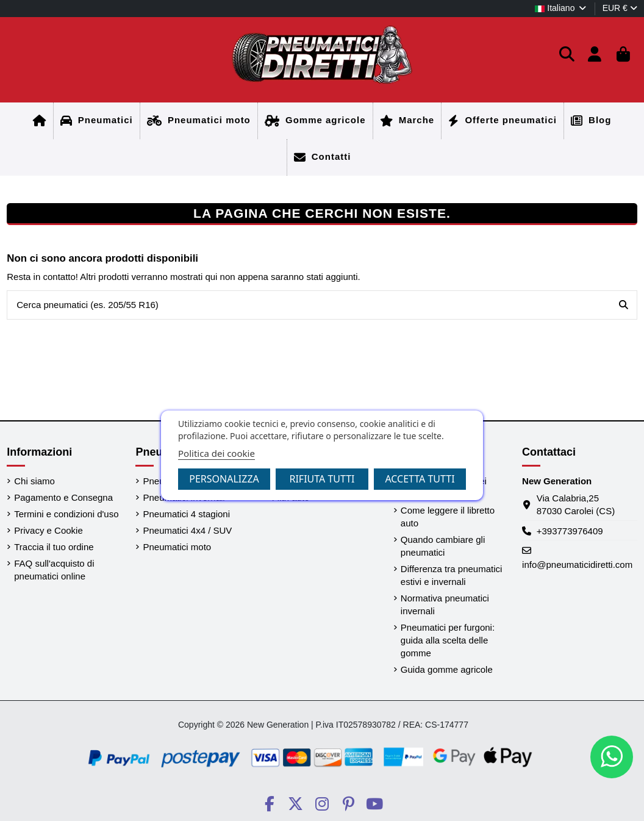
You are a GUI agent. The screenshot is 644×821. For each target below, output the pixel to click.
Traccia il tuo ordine (54, 547)
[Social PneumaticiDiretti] (269, 804)
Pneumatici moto (177, 547)
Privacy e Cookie (48, 530)
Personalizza (224, 479)
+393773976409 (570, 531)
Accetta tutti (420, 479)
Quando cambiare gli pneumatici (443, 546)
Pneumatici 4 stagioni (186, 514)
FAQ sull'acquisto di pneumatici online (54, 570)
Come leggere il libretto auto (448, 517)
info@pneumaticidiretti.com (577, 565)
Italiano (561, 8)
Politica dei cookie (216, 453)
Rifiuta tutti (322, 479)
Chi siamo (34, 481)
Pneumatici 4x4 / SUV (187, 530)
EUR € (620, 8)
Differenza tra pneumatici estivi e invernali (451, 575)
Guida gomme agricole (447, 669)
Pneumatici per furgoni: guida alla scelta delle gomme (448, 640)
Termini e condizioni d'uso (66, 514)
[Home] (40, 121)
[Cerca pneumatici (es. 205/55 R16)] (624, 305)
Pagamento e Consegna (63, 497)
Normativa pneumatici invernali (445, 604)
